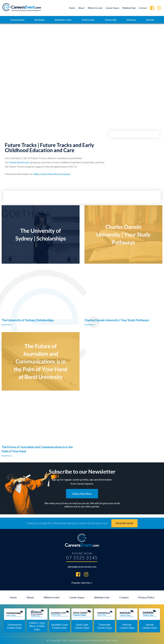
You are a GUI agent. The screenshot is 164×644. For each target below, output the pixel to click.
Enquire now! (124, 523)
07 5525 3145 (82, 558)
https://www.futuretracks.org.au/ (52, 174)
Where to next (95, 8)
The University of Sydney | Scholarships (28, 320)
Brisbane (40, 20)
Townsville (110, 20)
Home (72, 8)
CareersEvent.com (19, 162)
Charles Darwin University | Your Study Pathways (117, 320)
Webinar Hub (129, 8)
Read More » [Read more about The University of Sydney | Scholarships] (7, 325)
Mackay (131, 20)
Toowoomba (17, 20)
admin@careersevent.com (82, 567)
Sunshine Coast (63, 20)
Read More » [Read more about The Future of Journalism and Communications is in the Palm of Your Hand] (7, 456)
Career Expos (112, 8)
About (81, 8)
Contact (143, 8)
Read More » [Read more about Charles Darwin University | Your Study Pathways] (90, 325)
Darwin (150, 20)
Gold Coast (88, 20)
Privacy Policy (146, 597)
